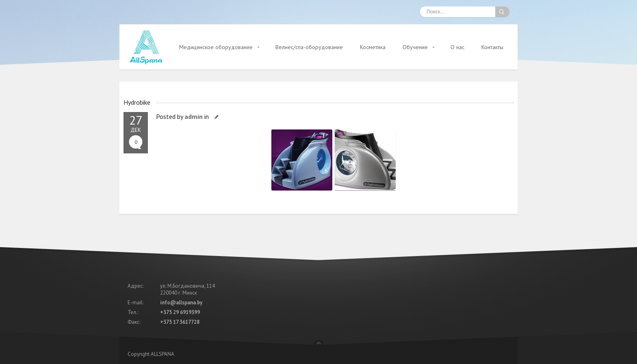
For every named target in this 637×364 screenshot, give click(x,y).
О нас (457, 47)
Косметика (373, 47)
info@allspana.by (181, 303)
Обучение (415, 47)
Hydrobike (137, 102)
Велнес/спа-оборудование (309, 47)
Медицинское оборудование (216, 47)
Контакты (492, 47)
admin (194, 116)
